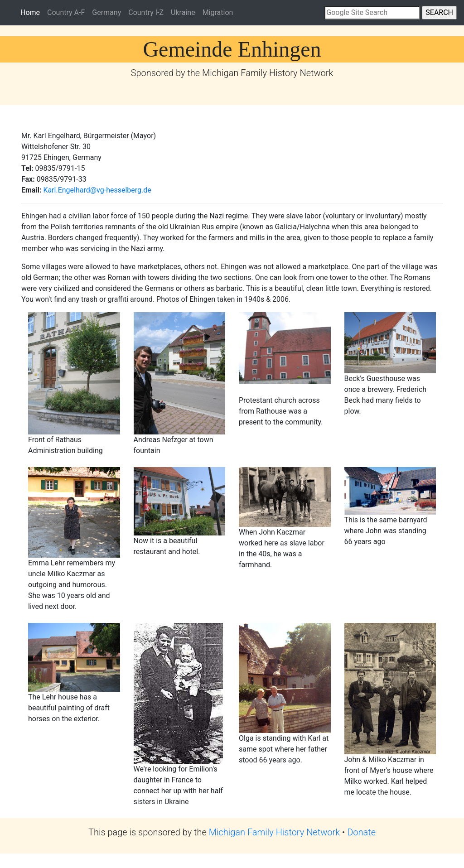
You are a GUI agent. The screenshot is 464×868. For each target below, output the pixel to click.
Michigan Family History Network (274, 832)
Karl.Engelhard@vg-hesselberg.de (97, 190)
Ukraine (183, 12)
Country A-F (66, 12)
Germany (106, 12)
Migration (218, 12)
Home (32, 12)
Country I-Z (146, 12)
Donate (361, 832)
